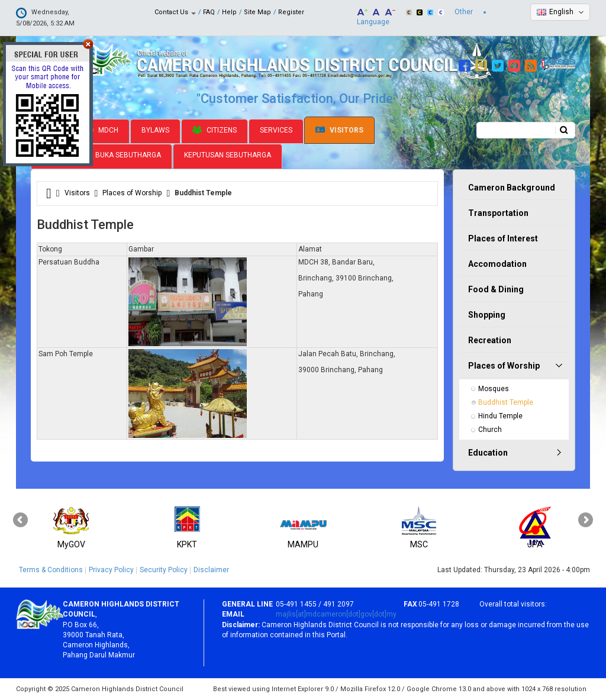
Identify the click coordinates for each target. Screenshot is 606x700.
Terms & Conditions (51, 570)
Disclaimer (211, 570)
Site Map (257, 12)
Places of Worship (132, 193)
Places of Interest (503, 238)
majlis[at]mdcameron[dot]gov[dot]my (336, 614)
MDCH (102, 130)
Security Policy (164, 570)
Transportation (498, 213)
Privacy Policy (111, 570)
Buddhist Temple (506, 402)
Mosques (494, 389)
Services (276, 130)
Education (488, 453)
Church (490, 430)
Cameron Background (512, 188)
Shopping (487, 315)
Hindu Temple (500, 416)
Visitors (339, 130)
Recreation (490, 340)
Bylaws (155, 130)
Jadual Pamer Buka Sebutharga (101, 155)
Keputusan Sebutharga (228, 155)
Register (291, 12)
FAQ (209, 12)
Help (229, 12)
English (561, 12)
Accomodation (497, 264)
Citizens (215, 130)
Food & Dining (496, 289)
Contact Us (175, 12)
